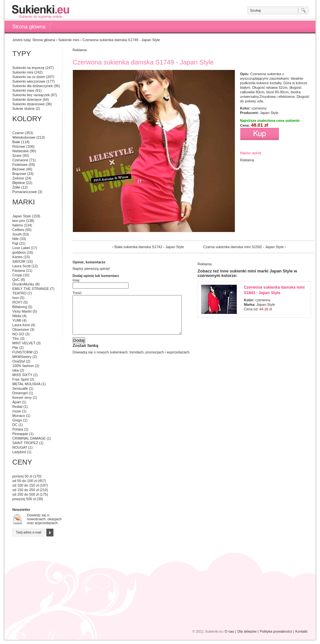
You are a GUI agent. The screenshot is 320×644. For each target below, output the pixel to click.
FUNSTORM (22, 352)
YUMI (17, 320)
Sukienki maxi (23, 90)
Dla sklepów (247, 631)
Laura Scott (21, 266)
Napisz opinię (251, 153)
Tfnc (16, 339)
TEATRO (19, 293)
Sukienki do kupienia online (40, 11)
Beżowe (19, 169)
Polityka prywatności (276, 631)
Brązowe (19, 174)
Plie (15, 348)
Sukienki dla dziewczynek (33, 86)
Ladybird (19, 452)
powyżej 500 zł (24, 499)
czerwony (259, 108)
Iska (16, 370)
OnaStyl (19, 361)
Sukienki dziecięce (27, 99)
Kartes (17, 257)
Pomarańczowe (25, 192)
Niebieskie (21, 151)
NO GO (18, 334)
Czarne (18, 133)
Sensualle (20, 388)
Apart (17, 402)
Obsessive (21, 329)
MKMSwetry (22, 357)
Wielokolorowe (24, 137)
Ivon (16, 298)
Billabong (20, 307)
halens (17, 225)
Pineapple (20, 434)
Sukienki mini (69, 40)
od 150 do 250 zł (25, 490)
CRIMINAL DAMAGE (29, 438)
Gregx (17, 420)
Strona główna (29, 27)
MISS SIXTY (22, 375)
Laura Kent (21, 325)
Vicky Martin (22, 311)
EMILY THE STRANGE (31, 289)
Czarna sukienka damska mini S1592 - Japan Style (243, 247)
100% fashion (23, 366)
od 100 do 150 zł (25, 485)
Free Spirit (21, 379)
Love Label (21, 248)
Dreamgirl (20, 393)
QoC (16, 280)
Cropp (17, 275)
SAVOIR (19, 261)
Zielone (18, 178)
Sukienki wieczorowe (29, 81)
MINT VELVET (24, 343)
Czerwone (20, 160)
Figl (15, 243)
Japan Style (269, 113)
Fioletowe (20, 165)
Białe (16, 142)
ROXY (17, 302)
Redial (17, 407)
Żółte (16, 187)
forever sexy (22, 397)
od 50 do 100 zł (24, 481)
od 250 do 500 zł (25, 494)
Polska (18, 429)
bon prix (19, 221)
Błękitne (19, 183)
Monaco (19, 416)
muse (17, 411)
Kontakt (301, 631)
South (17, 234)
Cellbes (18, 230)
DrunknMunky (23, 284)
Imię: (76, 280)
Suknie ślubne (23, 109)
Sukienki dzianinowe (29, 104)
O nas (229, 631)
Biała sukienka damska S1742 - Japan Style (149, 247)
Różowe (19, 146)
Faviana (19, 270)
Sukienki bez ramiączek (31, 95)
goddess (19, 252)
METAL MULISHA (26, 384)
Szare (17, 155)
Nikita (17, 316)
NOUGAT (20, 447)
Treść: (77, 293)
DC (15, 425)
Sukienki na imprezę (28, 68)
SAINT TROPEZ (25, 443)
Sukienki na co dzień (29, 77)
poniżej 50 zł (22, 476)
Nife (16, 239)
